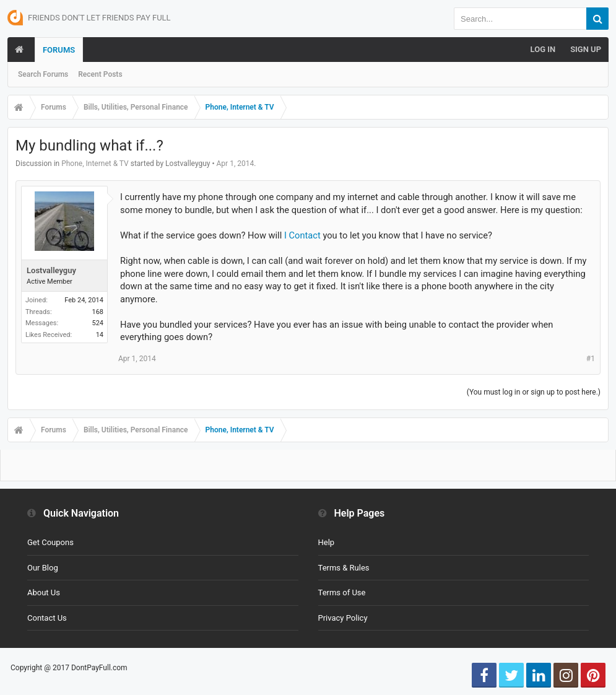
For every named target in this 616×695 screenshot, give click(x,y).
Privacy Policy (343, 618)
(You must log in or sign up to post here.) (534, 392)
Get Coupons (50, 542)
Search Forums (43, 74)
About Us (44, 592)
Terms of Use (342, 592)
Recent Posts (100, 74)
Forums (59, 50)
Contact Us (47, 618)
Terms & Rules (344, 568)
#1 (591, 359)
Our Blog (43, 568)
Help (327, 542)
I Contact (302, 235)
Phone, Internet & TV (95, 164)
